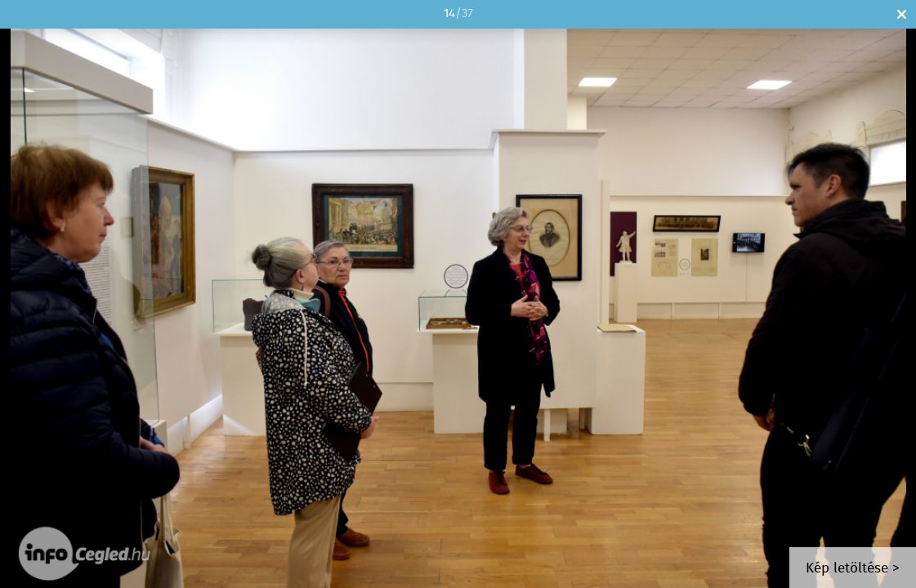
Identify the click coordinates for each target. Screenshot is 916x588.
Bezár (902, 14)
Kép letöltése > (853, 569)
